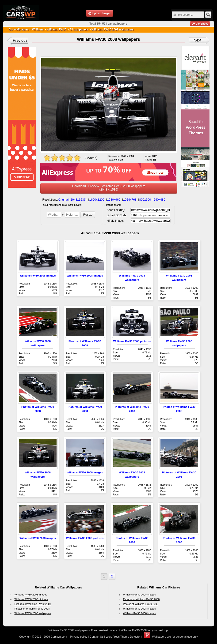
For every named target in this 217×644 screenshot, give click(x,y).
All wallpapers (79, 30)
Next (197, 40)
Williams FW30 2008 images (38, 275)
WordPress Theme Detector (123, 637)
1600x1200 (97, 200)
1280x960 (114, 200)
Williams (38, 30)
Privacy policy (78, 637)
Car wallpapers (19, 30)
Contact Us (97, 637)
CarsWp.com (59, 637)
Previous (20, 40)
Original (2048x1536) (72, 200)
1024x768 (130, 200)
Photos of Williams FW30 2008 (32, 609)
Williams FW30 (56, 30)
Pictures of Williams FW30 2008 (33, 604)
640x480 (160, 200)
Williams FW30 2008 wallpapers (33, 613)
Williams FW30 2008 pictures (132, 341)
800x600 (145, 200)
